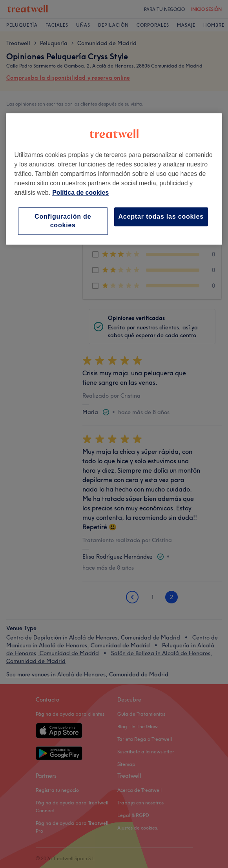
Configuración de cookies (63, 221)
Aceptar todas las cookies (161, 217)
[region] (114, 179)
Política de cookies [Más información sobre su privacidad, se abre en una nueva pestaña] (80, 193)
